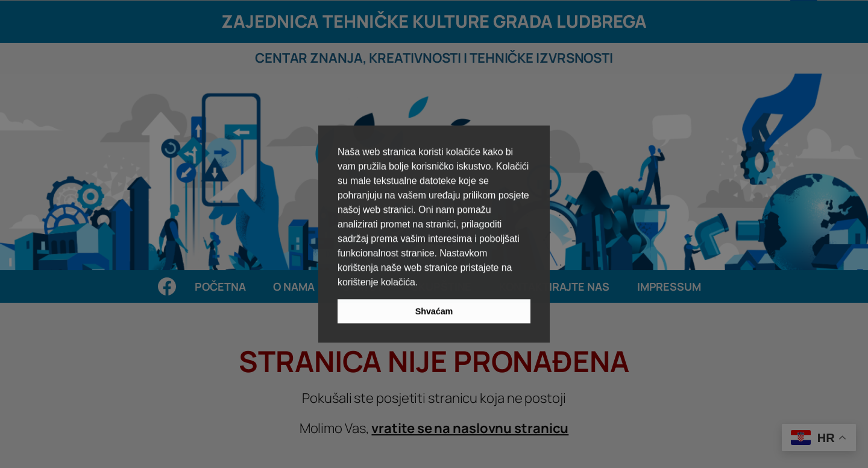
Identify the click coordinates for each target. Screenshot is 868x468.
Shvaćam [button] (434, 311)
